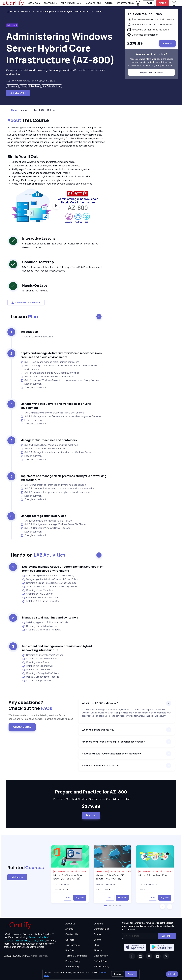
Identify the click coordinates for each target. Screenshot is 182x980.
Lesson (24, 317)
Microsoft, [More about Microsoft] (33, 937)
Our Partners (73, 945)
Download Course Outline (26, 302)
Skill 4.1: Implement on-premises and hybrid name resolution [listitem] (53, 485)
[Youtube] (149, 956)
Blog (96, 945)
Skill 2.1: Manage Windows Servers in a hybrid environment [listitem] (52, 413)
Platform (70, 950)
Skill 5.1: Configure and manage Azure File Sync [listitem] (46, 521)
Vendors (98, 924)
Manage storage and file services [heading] (43, 516)
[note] (12, 86)
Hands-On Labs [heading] (35, 285)
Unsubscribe (101, 956)
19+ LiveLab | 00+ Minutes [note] (35, 291)
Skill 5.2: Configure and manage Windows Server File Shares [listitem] (53, 524)
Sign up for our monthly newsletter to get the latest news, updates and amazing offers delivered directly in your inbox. (148, 926)
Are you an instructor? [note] (151, 54)
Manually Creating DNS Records (41, 677)
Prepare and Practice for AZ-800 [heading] (91, 792)
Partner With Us (70, 3)
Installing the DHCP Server (38, 666)
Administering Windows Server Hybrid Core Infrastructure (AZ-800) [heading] (61, 48)
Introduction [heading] (29, 332)
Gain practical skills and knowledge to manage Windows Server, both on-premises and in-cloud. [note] (56, 72)
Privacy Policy (73, 961)
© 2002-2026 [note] (26, 956)
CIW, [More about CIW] (17, 941)
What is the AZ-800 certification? (100, 703)
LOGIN (149, 3)
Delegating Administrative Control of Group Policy (50, 579)
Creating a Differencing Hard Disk (41, 630)
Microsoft (26, 11)
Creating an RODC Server (37, 594)
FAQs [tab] (42, 110)
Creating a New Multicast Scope (41, 659)
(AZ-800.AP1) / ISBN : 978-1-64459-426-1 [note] (30, 81)
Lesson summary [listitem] (31, 384)
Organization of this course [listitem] (37, 337)
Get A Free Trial (18, 93)
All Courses (17, 877)
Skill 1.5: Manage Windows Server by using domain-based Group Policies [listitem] (60, 380)
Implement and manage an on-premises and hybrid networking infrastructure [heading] (63, 478)
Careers (70, 940)
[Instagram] (140, 956)
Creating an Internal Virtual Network (43, 655)
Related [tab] (52, 110)
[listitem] (67, 12)
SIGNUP (163, 3)
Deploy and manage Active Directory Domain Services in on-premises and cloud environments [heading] (62, 355)
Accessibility (72, 966)
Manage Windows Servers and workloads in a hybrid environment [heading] (56, 406)
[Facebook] (132, 956)
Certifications (102, 929)
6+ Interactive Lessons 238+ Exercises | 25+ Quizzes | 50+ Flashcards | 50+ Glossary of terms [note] (61, 245)
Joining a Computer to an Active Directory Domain (50, 587)
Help (172, 974)
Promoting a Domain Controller (40, 598)
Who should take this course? (98, 730)
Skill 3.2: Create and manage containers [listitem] (43, 449)
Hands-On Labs (93, 3)
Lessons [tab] (25, 110)
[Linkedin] (158, 956)
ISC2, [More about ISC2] (27, 941)
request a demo (125, 3)
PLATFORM (49, 3)
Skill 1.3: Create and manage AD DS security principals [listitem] (50, 373)
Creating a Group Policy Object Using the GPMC (49, 583)
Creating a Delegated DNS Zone (41, 673)
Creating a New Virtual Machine (40, 626)
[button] (106, 906)
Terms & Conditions (76, 956)
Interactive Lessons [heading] (39, 238)
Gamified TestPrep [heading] (38, 262)
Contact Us (72, 934)
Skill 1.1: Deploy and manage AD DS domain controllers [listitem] (50, 362)
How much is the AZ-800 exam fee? (101, 766)
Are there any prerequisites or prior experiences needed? (113, 742)
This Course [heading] (28, 120)
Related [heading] (20, 868)
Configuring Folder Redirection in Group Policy (48, 576)
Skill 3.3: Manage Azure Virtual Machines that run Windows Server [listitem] (56, 452)
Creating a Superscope (36, 681)
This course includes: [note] (145, 14)
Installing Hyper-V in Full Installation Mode (45, 622)
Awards (69, 929)
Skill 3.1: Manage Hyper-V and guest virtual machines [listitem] (49, 445)
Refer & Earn (101, 961)
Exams (97, 934)
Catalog (33, 3)
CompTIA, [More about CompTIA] (9, 941)
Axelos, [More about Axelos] (42, 941)
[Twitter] (166, 956)
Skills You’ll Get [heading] (23, 156)
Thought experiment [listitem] (33, 387)
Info (68, 897)
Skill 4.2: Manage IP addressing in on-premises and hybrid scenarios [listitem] (57, 488)
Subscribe (167, 936)
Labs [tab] (34, 110)
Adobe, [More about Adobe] (34, 941)
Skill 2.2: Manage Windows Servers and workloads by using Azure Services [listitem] (61, 416)
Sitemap (98, 950)
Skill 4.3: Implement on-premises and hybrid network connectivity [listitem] (56, 492)
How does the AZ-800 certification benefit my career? (111, 754)
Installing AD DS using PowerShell (41, 601)
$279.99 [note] (91, 806)
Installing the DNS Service (37, 670)
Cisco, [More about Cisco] (51, 937)
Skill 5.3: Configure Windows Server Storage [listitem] (45, 528)
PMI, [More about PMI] (22, 941)
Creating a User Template (38, 590)
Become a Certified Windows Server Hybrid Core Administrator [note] (91, 799)
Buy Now (91, 815)
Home (11, 12)
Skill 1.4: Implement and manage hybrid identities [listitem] (47, 377)
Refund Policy (101, 966)
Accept (131, 974)
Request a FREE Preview (152, 72)
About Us (70, 924)
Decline (118, 974)
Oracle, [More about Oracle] (43, 937)
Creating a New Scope (36, 662)
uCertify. (23, 956)
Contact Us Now (22, 727)
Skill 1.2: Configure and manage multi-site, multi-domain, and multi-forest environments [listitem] (60, 367)
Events (109, 3)
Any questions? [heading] (41, 705)
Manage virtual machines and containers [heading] (49, 440)
